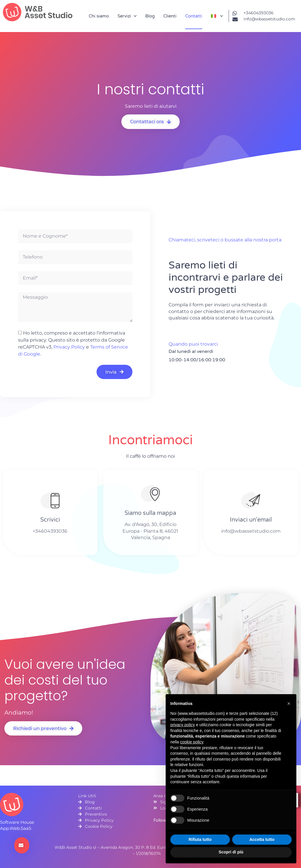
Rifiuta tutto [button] (200, 839)
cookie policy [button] (191, 742)
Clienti (170, 16)
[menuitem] (217, 16)
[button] (289, 703)
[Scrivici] (50, 502)
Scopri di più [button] (231, 852)
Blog (150, 16)
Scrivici (50, 522)
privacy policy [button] (183, 725)
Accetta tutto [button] (262, 839)
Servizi (127, 16)
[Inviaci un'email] (251, 502)
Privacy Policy (69, 347)
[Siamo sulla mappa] (150, 496)
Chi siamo (99, 16)
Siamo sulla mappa (150, 515)
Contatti (194, 16)
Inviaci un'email (251, 522)
